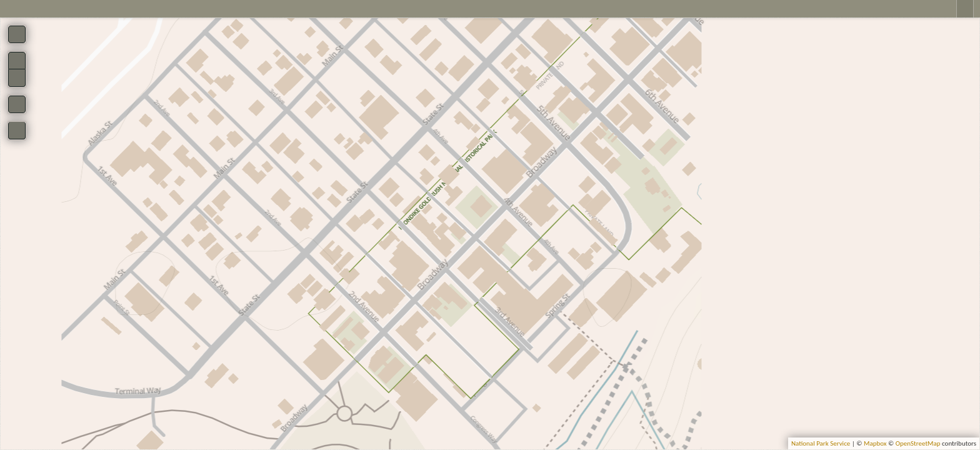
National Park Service (821, 443)
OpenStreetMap (918, 443)
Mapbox (875, 443)
